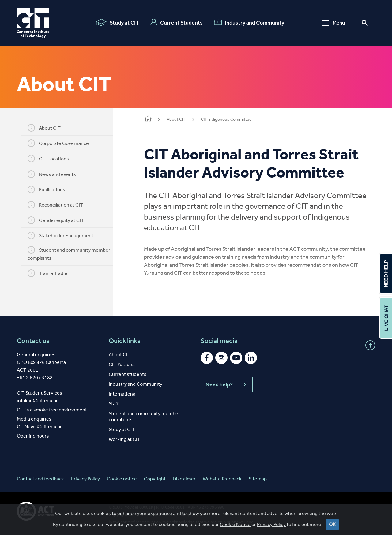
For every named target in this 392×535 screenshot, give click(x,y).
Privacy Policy (85, 479)
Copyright (155, 479)
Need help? (227, 384)
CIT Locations (48, 159)
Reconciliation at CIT (55, 205)
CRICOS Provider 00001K (131, 507)
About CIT (44, 128)
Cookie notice (122, 479)
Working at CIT (124, 439)
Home (148, 119)
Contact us (33, 341)
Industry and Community (249, 22)
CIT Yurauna (122, 364)
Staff (114, 404)
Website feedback (222, 479)
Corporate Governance (58, 143)
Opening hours (33, 436)
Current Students (177, 22)
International (123, 394)
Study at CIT (117, 22)
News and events (52, 174)
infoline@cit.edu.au (38, 401)
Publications (46, 189)
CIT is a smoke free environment (52, 410)
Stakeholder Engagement (60, 235)
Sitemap (258, 479)
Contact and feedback (40, 479)
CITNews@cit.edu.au (40, 427)
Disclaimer (184, 479)
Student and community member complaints (69, 254)
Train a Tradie (47, 273)
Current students (128, 374)
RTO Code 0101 (170, 507)
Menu (333, 23)
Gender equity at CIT (56, 220)
